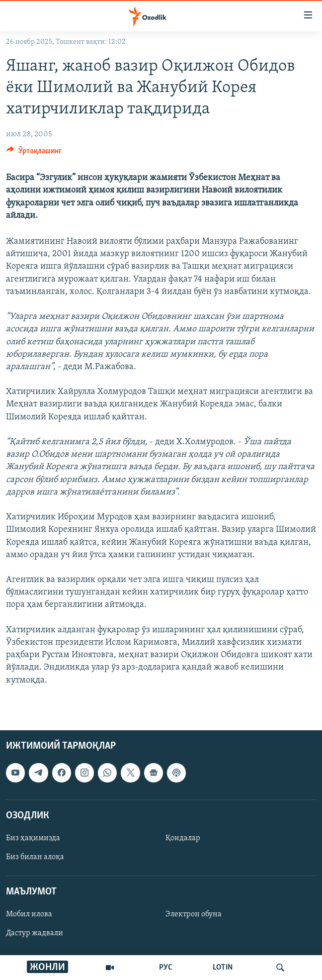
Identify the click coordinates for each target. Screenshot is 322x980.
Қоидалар (183, 838)
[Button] (34, 153)
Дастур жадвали (35, 933)
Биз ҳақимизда (33, 838)
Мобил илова (29, 914)
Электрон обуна (194, 914)
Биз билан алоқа (35, 857)
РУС (166, 968)
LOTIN (223, 968)
